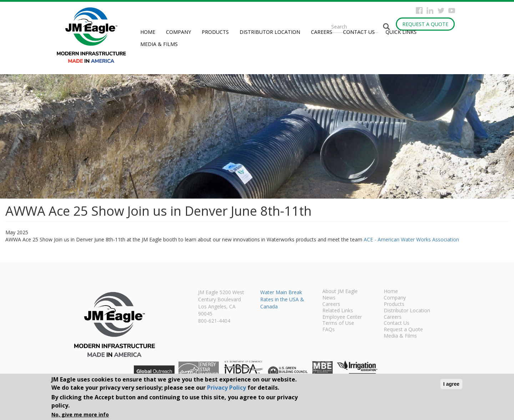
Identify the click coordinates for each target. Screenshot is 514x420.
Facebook (419, 11)
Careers (322, 32)
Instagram (430, 11)
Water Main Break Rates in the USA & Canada (282, 299)
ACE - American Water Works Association (411, 239)
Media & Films (159, 44)
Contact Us (359, 32)
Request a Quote (425, 24)
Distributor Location (270, 32)
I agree (451, 384)
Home (148, 32)
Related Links (338, 311)
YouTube (452, 11)
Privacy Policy (226, 388)
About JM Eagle (340, 292)
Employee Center (342, 317)
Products (215, 32)
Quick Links (401, 32)
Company (178, 32)
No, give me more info (80, 414)
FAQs (329, 330)
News (329, 298)
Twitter (441, 11)
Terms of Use (338, 323)
